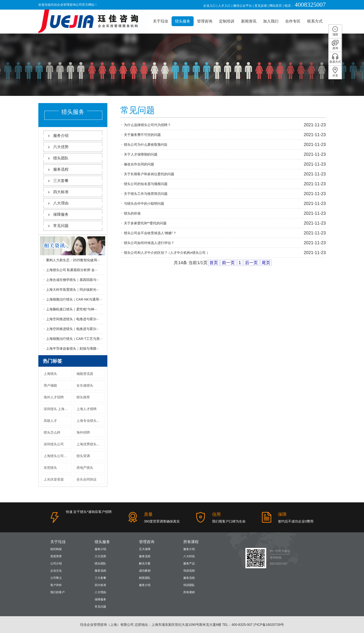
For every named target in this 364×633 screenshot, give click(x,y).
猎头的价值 (132, 213)
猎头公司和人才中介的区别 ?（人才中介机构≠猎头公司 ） (167, 253)
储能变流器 (85, 374)
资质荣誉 (56, 556)
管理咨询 (205, 21)
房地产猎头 (85, 468)
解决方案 (145, 563)
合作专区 (293, 21)
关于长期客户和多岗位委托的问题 (149, 174)
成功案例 (145, 571)
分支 (335, 72)
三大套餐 (73, 181)
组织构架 (56, 549)
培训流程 (189, 571)
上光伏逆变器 (54, 479)
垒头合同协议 (87, 479)
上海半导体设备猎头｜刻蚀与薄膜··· (73, 348)
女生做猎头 (85, 385)
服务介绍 (73, 136)
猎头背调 (83, 456)
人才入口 (224, 6)
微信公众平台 (243, 6)
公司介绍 (56, 563)
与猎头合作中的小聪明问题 (144, 203)
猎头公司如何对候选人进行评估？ (149, 243)
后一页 (251, 263)
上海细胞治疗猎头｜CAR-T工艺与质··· (74, 339)
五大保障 (145, 549)
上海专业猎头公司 (90, 421)
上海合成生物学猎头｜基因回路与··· (73, 280)
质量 (148, 514)
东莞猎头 (50, 468)
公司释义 (56, 578)
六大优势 (73, 147)
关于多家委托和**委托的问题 (145, 223)
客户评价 (56, 585)
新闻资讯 (249, 21)
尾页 (266, 263)
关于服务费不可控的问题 (142, 135)
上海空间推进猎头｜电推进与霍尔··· (73, 319)
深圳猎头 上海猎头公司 (58, 409)
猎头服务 (183, 21)
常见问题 (73, 226)
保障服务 (73, 214)
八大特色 (189, 556)
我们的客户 (58, 592)
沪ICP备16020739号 (269, 625)
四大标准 (73, 192)
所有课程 (191, 542)
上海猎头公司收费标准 (58, 456)
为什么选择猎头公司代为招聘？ (147, 125)
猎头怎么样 (52, 432)
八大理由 (73, 203)
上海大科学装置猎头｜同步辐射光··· (73, 290)
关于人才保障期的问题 (141, 154)
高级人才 (50, 421)
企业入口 (209, 6)
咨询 (335, 45)
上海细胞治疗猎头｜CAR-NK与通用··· (74, 299)
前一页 (228, 263)
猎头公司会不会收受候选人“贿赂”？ (150, 233)
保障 (282, 514)
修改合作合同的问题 (139, 164)
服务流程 (73, 169)
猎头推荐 (83, 397)
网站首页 (276, 6)
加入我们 (271, 21)
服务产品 (189, 563)
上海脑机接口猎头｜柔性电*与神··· (72, 309)
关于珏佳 (161, 21)
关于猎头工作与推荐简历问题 (146, 194)
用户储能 (50, 385)
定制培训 (227, 21)
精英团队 (145, 578)
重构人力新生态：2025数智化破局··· (73, 260)
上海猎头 (50, 374)
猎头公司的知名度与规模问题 (146, 184)
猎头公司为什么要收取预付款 (146, 145)
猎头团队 (73, 158)
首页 (214, 263)
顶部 (335, 31)
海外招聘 (83, 432)
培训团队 (189, 585)
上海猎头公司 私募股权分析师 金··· (72, 270)
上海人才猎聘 (87, 409)
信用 (216, 514)
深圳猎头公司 (54, 444)
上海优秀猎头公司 (90, 444)
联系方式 (315, 21)
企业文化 (56, 571)
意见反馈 (261, 6)
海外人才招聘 (54, 397)
